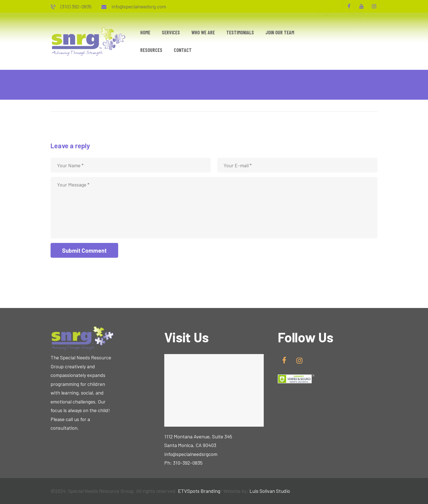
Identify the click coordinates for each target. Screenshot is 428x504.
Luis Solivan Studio (270, 491)
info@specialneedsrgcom (191, 454)
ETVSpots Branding (199, 491)
